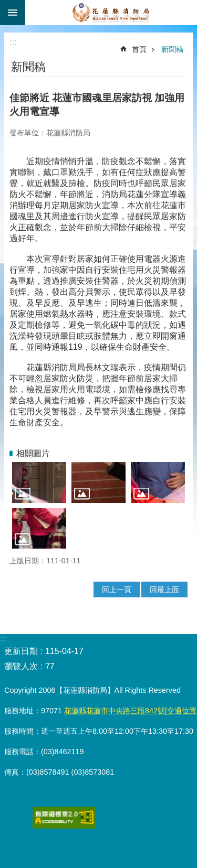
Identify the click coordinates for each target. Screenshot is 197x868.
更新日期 (21, 651)
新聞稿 (172, 49)
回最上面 (164, 590)
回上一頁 (117, 590)
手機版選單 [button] (13, 13)
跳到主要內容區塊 (6, 6)
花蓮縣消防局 (111, 13)
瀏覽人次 (21, 666)
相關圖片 (33, 453)
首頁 (139, 49)
